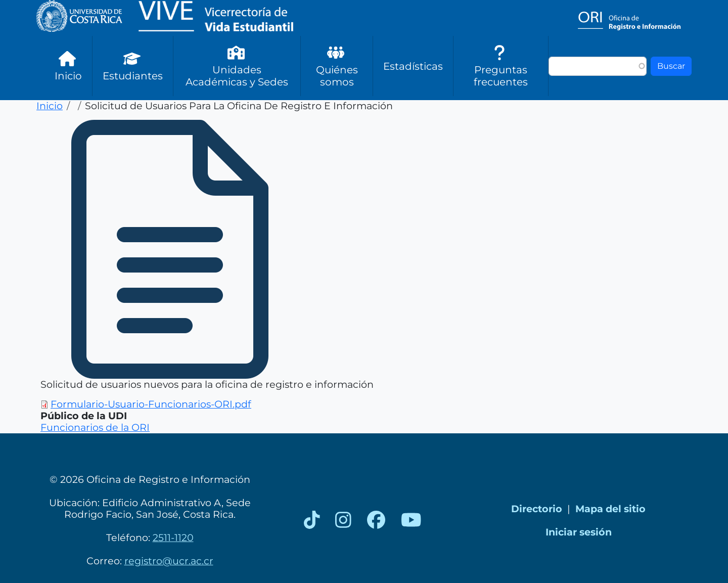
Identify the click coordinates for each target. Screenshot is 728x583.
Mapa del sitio (610, 509)
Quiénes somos (337, 66)
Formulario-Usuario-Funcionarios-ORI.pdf (151, 404)
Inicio (68, 66)
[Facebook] (376, 520)
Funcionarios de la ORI (95, 427)
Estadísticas (413, 66)
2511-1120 (173, 537)
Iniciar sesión (579, 532)
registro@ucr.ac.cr (169, 561)
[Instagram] (343, 520)
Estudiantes (133, 66)
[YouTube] (411, 520)
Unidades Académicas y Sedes (237, 66)
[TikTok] (312, 520)
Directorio (537, 509)
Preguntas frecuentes (501, 66)
